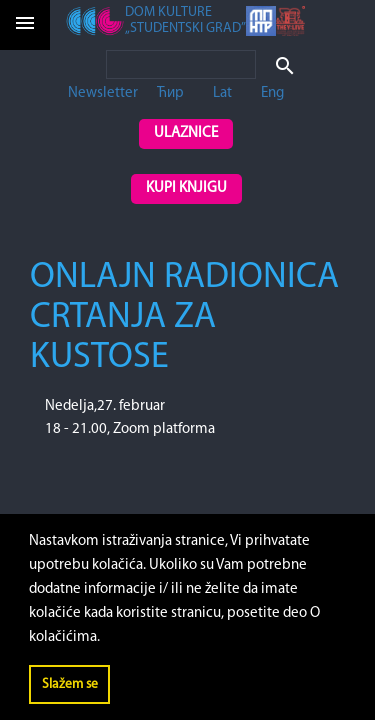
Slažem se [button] (70, 684)
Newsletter (103, 93)
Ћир (170, 93)
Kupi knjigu (186, 188)
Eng (272, 93)
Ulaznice (186, 133)
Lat (222, 93)
